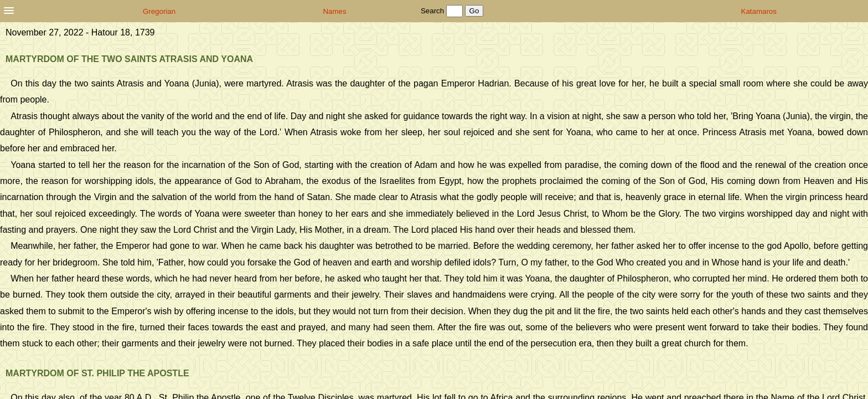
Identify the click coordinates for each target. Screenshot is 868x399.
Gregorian (159, 11)
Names (334, 11)
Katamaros (759, 11)
